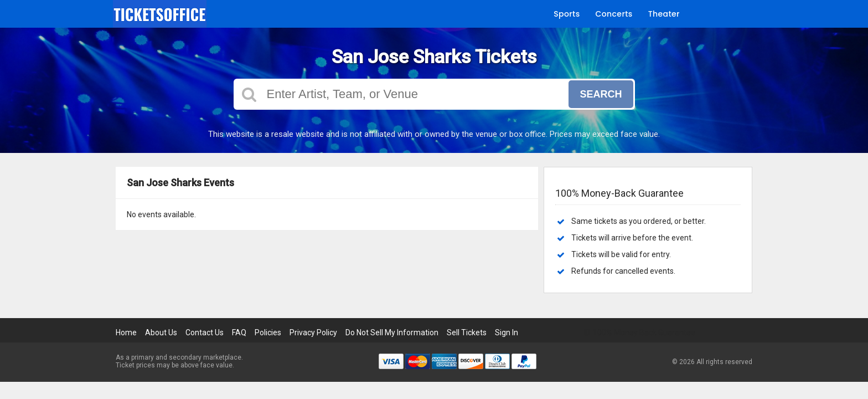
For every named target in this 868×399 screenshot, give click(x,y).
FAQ (239, 332)
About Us (161, 332)
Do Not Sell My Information (392, 332)
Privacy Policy (313, 332)
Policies (268, 332)
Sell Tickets (467, 332)
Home (126, 332)
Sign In (507, 332)
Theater (664, 14)
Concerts (614, 14)
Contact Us (205, 332)
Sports (567, 14)
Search (601, 94)
